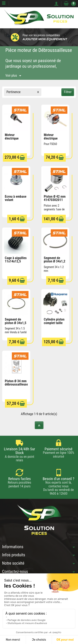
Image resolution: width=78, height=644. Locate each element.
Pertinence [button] (14, 92)
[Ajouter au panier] (22, 158)
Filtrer (68, 92)
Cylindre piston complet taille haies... (54, 323)
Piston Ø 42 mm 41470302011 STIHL (55, 200)
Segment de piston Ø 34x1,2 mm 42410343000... (55, 263)
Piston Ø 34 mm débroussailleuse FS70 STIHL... (16, 384)
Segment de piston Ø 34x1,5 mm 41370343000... (16, 325)
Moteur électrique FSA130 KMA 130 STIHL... (14, 140)
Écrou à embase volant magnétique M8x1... (16, 202)
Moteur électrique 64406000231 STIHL (53, 140)
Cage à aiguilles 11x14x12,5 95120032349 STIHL (16, 263)
